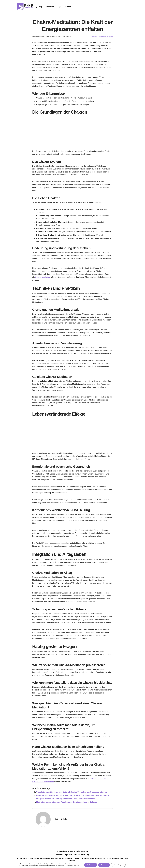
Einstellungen (28, 866)
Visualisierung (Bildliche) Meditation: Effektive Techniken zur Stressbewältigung (71, 792)
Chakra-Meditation (43, 277)
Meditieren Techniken (106, 37)
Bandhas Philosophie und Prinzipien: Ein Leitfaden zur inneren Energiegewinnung (72, 795)
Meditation (50, 7)
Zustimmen (91, 865)
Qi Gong (39, 7)
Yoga (59, 7)
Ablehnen (104, 865)
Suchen (68, 7)
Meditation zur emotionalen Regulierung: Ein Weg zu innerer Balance (67, 802)
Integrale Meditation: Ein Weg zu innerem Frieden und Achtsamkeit (66, 799)
